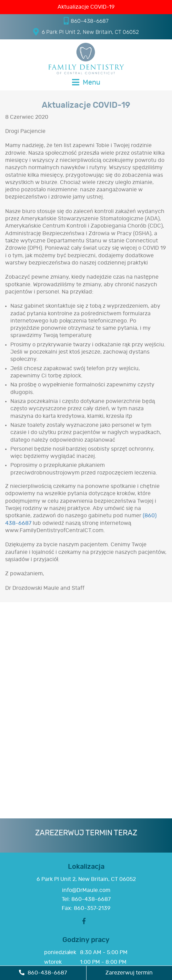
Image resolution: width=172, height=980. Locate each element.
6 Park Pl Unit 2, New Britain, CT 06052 (86, 32)
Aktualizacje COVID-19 (86, 7)
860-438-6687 (86, 21)
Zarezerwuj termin (129, 973)
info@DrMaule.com (86, 890)
